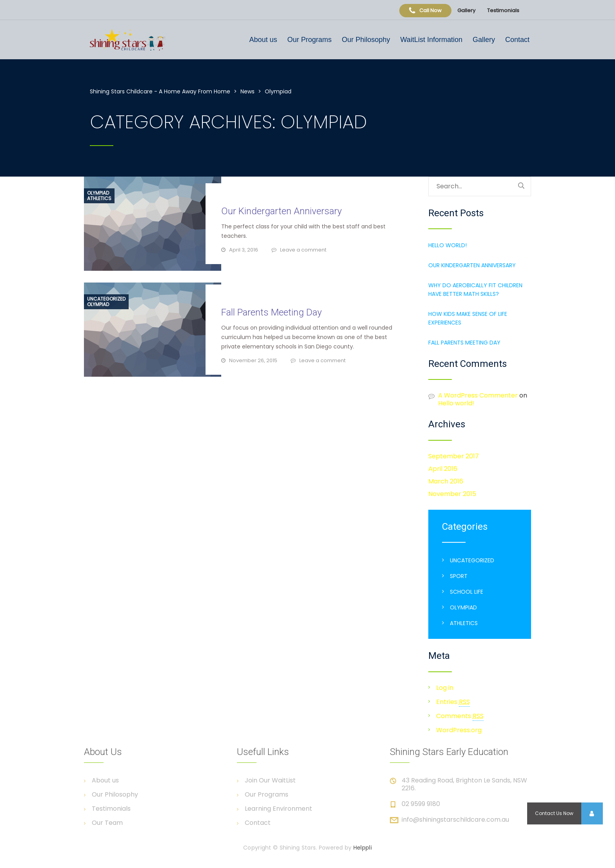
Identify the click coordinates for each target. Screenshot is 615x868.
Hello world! (448, 245)
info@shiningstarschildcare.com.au (455, 820)
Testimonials (503, 10)
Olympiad (98, 193)
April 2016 (443, 469)
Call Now (425, 10)
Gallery (466, 10)
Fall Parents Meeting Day (271, 312)
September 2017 (454, 456)
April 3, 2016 (244, 250)
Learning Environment (278, 809)
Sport (459, 576)
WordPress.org (459, 730)
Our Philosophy (366, 40)
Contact (517, 40)
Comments (460, 716)
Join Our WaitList (270, 780)
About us (263, 40)
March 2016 (446, 481)
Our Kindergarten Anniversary (281, 211)
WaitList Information (431, 40)
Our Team (107, 823)
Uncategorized (106, 299)
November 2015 (452, 494)
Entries (453, 702)
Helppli (363, 848)
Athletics (99, 199)
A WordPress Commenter (478, 395)
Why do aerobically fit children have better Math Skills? (475, 290)
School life (467, 592)
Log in (445, 688)
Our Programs (309, 40)
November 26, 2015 (253, 360)
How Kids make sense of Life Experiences (468, 318)
